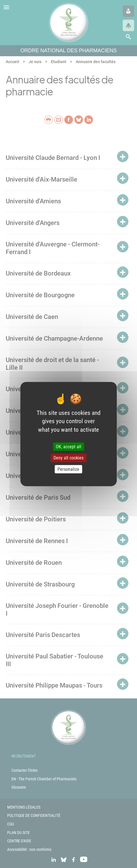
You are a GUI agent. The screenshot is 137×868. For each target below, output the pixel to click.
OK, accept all (68, 447)
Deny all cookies (68, 458)
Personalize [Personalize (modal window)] (68, 469)
